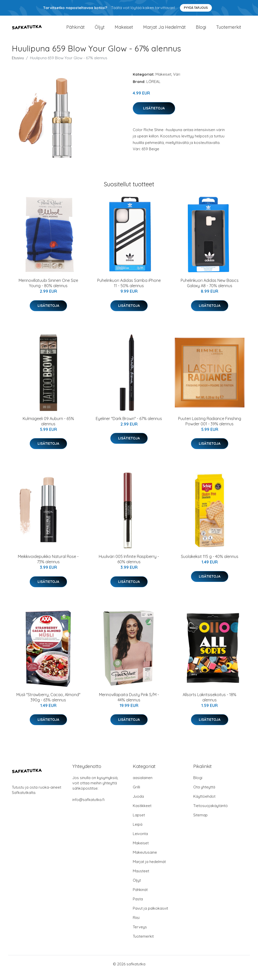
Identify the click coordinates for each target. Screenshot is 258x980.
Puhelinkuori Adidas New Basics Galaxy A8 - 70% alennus (210, 290)
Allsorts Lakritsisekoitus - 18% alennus (209, 704)
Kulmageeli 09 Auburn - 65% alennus (48, 428)
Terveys (140, 934)
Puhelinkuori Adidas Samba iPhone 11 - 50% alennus (129, 290)
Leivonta (140, 841)
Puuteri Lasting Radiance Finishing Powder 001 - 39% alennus (210, 428)
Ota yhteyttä (204, 794)
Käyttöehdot (204, 804)
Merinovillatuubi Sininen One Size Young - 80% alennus (48, 290)
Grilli (136, 794)
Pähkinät (75, 31)
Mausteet (141, 878)
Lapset (139, 822)
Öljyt (100, 31)
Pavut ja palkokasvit (150, 916)
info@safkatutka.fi (88, 807)
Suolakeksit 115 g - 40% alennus (210, 564)
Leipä (138, 832)
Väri (177, 82)
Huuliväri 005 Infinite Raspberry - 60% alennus (129, 566)
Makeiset (124, 31)
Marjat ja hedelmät (164, 31)
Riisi (136, 925)
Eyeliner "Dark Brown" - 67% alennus (129, 426)
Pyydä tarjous (196, 8)
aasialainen (143, 785)
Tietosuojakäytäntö (211, 813)
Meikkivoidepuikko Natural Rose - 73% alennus (48, 566)
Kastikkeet (142, 813)
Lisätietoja (154, 115)
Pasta (138, 906)
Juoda (138, 804)
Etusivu (18, 65)
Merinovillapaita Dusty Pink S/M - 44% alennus (129, 704)
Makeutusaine (145, 860)
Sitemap (200, 822)
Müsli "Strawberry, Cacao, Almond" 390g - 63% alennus (48, 704)
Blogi (201, 31)
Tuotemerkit (229, 31)
